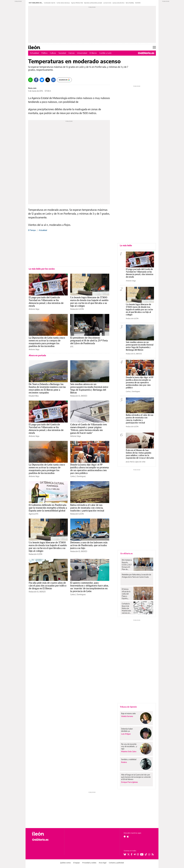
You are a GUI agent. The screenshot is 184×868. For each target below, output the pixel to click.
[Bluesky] (42, 80)
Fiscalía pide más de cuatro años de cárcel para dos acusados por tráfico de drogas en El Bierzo (48, 586)
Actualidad (34, 53)
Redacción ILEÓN (77, 309)
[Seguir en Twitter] (128, 854)
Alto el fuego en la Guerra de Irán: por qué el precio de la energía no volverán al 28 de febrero (136, 777)
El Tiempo (32, 230)
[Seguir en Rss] (153, 854)
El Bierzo (93, 53)
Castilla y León (105, 53)
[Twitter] (48, 80)
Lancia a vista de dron (118, 3)
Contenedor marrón (50, 3)
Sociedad (62, 53)
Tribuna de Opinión (128, 707)
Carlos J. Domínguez (78, 476)
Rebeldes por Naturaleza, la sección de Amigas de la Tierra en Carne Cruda (136, 576)
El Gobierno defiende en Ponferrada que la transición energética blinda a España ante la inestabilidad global (48, 508)
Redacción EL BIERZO (79, 396)
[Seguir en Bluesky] (125, 854)
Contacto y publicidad (116, 863)
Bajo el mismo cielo (128, 713)
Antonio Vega (34, 309)
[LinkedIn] (53, 80)
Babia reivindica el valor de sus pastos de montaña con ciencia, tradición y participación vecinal (87, 508)
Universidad (82, 53)
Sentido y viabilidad (129, 759)
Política (44, 53)
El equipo (77, 863)
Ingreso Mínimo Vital (77, 3)
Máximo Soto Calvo (129, 751)
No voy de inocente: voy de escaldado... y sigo (129, 746)
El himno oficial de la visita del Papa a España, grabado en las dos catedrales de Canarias (127, 594)
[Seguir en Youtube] (142, 854)
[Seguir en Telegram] (135, 854)
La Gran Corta (107, 3)
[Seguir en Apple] (128, 836)
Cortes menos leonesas (63, 3)
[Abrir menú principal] (154, 47)
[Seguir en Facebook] (132, 854)
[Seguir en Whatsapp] (149, 854)
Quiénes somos (65, 863)
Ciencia (71, 53)
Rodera (124, 762)
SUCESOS (138, 3)
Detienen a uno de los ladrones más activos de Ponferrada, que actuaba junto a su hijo (89, 545)
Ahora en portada (37, 355)
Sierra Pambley (130, 3)
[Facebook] (36, 80)
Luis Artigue (126, 734)
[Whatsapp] (30, 80)
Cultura (53, 53)
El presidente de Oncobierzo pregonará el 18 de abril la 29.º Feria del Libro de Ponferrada (89, 341)
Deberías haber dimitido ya (127, 730)
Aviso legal (103, 863)
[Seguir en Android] (125, 836)
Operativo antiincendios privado (93, 3)
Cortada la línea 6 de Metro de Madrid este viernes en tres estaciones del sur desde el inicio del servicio (127, 608)
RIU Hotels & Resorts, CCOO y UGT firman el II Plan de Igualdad (127, 565)
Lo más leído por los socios (42, 269)
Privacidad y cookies (89, 863)
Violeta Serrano (127, 716)
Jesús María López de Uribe (136, 462)
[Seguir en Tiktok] (146, 854)
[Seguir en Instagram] (138, 854)
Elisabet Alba (34, 396)
